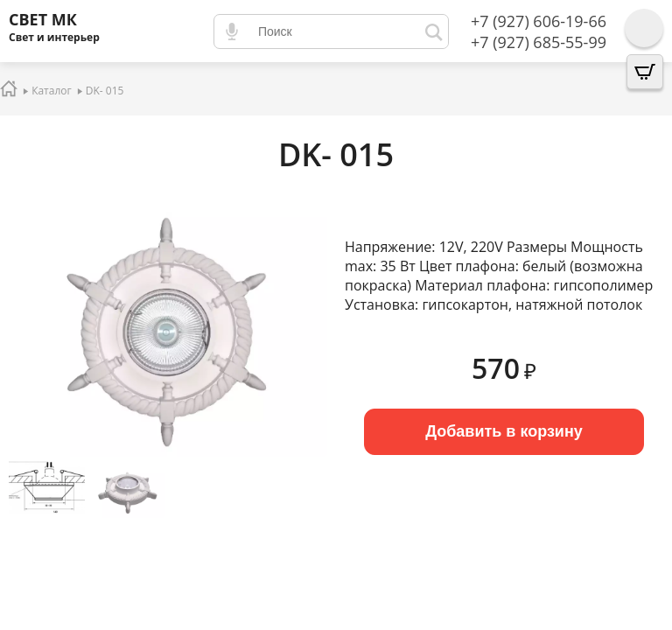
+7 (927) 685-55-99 (539, 42)
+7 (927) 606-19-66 (539, 21)
